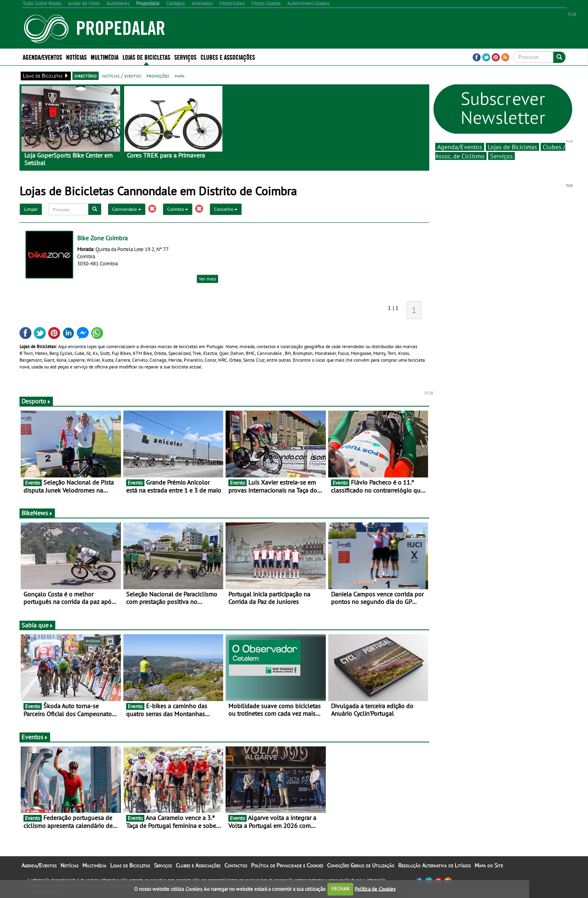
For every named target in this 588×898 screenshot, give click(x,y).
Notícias (76, 57)
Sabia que (37, 625)
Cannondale (127, 209)
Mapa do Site (489, 865)
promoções (158, 76)
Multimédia (105, 57)
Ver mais (207, 279)
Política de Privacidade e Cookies (287, 865)
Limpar (31, 209)
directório (86, 76)
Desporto (36, 401)
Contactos (236, 865)
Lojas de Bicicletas (146, 57)
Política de (375, 889)
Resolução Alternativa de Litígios (434, 865)
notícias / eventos (122, 76)
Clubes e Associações (228, 57)
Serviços (185, 57)
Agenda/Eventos (42, 57)
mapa (180, 76)
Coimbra (178, 209)
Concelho (226, 209)
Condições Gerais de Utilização (361, 865)
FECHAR (341, 889)
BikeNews (37, 513)
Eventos (35, 737)
